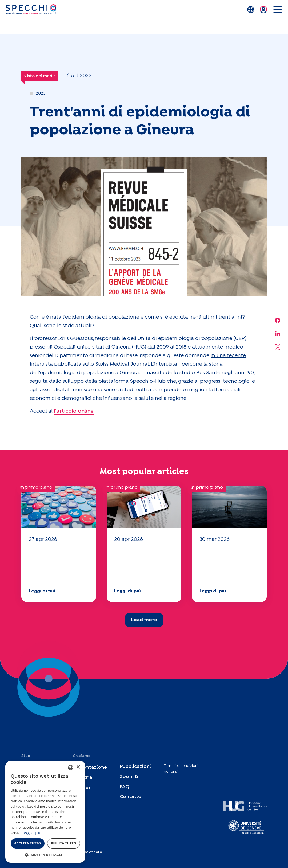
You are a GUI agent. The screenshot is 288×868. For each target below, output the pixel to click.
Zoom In (130, 777)
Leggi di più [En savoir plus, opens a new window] (31, 833)
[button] (45, 855)
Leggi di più (42, 591)
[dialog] (45, 812)
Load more (144, 620)
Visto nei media (40, 76)
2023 (41, 93)
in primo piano (36, 488)
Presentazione (90, 767)
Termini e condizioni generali (181, 769)
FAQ (125, 787)
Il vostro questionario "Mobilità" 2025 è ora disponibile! (55, 565)
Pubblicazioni (135, 767)
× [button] (78, 767)
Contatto (131, 797)
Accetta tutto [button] (27, 843)
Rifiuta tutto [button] (64, 843)
